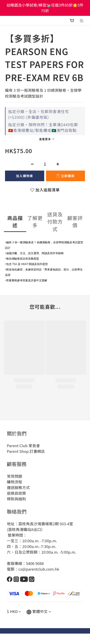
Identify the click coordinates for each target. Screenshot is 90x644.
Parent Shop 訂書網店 (26, 451)
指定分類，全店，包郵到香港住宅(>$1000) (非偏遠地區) (39, 114)
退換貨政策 (16, 493)
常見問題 (14, 476)
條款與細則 (16, 499)
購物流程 (14, 482)
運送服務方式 (18, 487)
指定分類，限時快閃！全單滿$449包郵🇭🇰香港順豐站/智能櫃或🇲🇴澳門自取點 (43, 127)
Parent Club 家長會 (23, 446)
